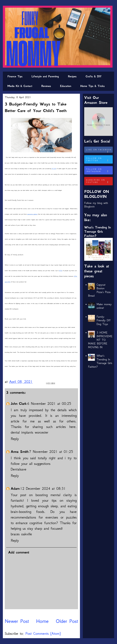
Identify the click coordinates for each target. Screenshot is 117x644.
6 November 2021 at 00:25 (49, 404)
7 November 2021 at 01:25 (51, 452)
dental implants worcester (30, 432)
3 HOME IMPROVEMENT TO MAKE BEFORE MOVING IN (100, 340)
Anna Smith (20, 452)
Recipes (72, 76)
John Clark (19, 404)
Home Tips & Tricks (92, 86)
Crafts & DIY (94, 76)
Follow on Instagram (99, 170)
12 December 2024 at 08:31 (43, 488)
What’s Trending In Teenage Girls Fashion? (98, 232)
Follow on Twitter (99, 159)
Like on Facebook (99, 151)
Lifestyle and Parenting (45, 76)
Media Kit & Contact (20, 86)
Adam (15, 489)
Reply (15, 439)
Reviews (46, 86)
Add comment (19, 552)
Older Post (67, 621)
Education (66, 86)
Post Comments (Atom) (43, 633)
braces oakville (21, 534)
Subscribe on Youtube (99, 181)
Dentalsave (19, 469)
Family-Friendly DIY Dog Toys (104, 320)
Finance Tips (15, 76)
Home (42, 621)
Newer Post (17, 621)
